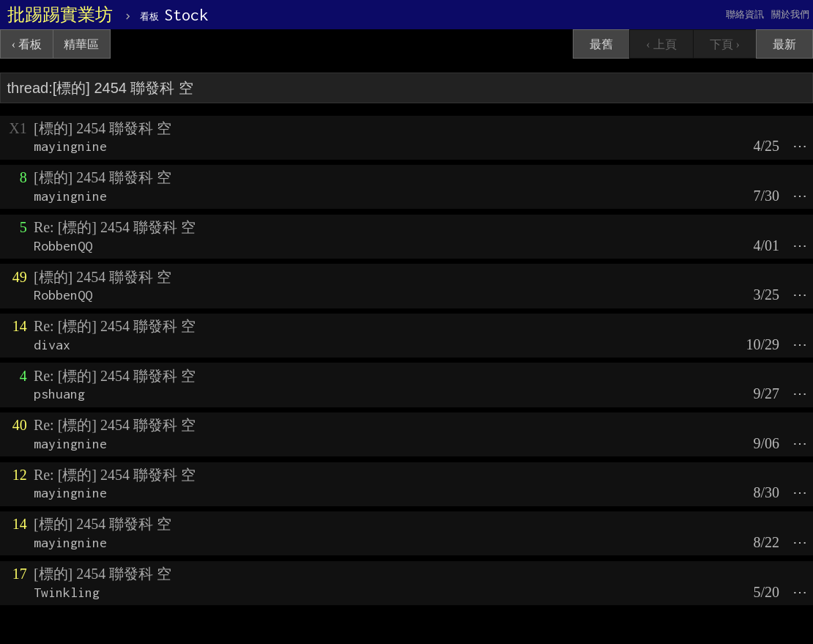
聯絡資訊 (745, 14)
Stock (174, 15)
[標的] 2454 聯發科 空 (103, 128)
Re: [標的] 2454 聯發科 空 (115, 227)
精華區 (81, 44)
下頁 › (725, 44)
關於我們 (790, 14)
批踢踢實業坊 (60, 15)
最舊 (601, 44)
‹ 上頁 (661, 44)
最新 (784, 44)
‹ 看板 (27, 44)
